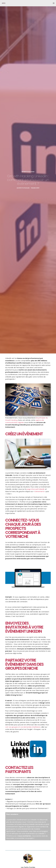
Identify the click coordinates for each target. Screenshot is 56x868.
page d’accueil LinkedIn (36, 489)
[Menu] (53, 3)
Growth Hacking (28, 172)
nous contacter (25, 836)
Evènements (40, 491)
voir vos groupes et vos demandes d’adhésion (23, 727)
